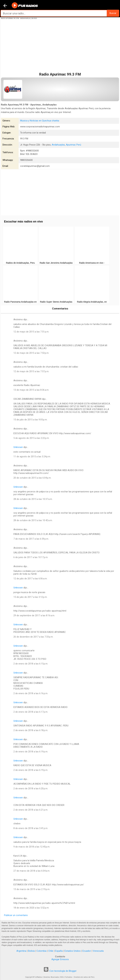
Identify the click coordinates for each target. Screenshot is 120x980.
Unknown (18, 447)
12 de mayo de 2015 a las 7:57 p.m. (31, 371)
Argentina (21, 951)
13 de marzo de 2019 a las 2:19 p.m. (32, 889)
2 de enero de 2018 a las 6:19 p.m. (31, 752)
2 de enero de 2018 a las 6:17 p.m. (31, 712)
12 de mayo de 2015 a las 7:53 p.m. (31, 353)
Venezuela (98, 951)
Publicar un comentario (16, 915)
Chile (51, 951)
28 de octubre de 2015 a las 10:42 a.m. (33, 520)
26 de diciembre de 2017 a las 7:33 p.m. (33, 637)
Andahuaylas (58, 145)
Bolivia (31, 951)
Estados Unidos (73, 951)
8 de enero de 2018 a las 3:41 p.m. (31, 828)
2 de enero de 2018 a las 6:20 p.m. (31, 789)
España (59, 951)
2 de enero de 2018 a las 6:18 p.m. (31, 730)
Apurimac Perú (74, 145)
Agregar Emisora (60, 959)
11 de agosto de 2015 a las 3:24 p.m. (32, 457)
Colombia (41, 951)
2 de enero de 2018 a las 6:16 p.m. (31, 693)
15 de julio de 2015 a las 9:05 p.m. (30, 420)
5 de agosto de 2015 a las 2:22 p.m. (31, 438)
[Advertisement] (60, 49)
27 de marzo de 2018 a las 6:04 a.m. (32, 871)
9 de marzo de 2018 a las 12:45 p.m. (32, 847)
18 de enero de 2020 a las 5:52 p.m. (31, 908)
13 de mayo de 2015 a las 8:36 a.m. (31, 390)
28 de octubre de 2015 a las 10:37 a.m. (33, 499)
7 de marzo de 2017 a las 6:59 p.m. (31, 539)
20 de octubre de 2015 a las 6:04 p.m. (32, 478)
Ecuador (87, 951)
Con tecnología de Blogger (60, 971)
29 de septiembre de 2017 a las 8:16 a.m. (34, 615)
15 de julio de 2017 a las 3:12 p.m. (30, 597)
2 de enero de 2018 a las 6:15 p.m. (31, 664)
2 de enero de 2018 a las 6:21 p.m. (31, 810)
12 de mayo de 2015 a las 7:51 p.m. (31, 332)
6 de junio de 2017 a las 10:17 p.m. (31, 557)
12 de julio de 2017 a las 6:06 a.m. (30, 579)
